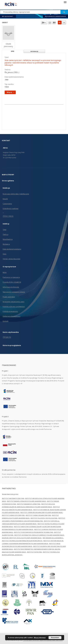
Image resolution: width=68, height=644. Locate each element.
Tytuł (5, 230)
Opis (4, 254)
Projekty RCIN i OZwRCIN (12, 282)
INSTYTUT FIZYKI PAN (35, 552)
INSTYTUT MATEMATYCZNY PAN (13, 498)
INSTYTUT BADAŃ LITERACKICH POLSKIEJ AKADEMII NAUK (27, 501)
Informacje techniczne (11, 287)
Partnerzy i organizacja (11, 277)
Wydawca (6, 244)
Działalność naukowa (11, 209)
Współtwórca (8, 239)
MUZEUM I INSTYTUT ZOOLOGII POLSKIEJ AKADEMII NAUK (22, 538)
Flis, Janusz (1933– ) (12, 72)
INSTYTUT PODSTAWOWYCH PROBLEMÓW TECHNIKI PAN (34, 532)
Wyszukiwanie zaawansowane (55, 16)
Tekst (7, 87)
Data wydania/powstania (12, 249)
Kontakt (6, 321)
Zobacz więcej (8, 216)
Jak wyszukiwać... (8, 16)
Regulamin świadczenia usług (13, 302)
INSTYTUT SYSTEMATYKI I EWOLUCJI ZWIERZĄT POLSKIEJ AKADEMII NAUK (39, 535)
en (64, 23)
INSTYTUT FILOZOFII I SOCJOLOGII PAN (44, 518)
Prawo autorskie (9, 297)
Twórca (5, 234)
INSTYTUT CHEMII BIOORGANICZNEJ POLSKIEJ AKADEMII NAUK (42, 512)
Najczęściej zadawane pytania (14, 292)
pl (60, 23)
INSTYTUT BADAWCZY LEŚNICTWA (29, 504)
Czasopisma (7, 204)
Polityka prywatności (10, 311)
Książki (5, 199)
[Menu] (65, 2)
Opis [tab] (13, 51)
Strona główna (8, 181)
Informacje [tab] (34, 51)
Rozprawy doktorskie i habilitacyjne (16, 194)
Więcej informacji (40, 638)
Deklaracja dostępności (12, 316)
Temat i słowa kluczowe (11, 259)
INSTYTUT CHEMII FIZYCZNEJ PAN (13, 515)
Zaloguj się (7, 337)
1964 (6, 80)
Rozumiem (55, 638)
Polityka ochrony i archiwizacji (14, 307)
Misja (5, 272)
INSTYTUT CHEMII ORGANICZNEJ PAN (38, 515)
